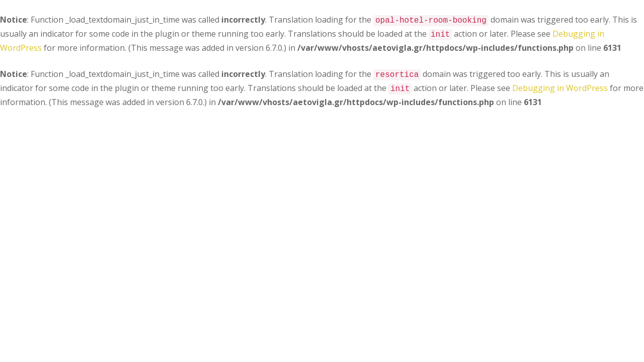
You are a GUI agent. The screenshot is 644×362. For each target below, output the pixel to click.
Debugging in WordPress (560, 88)
